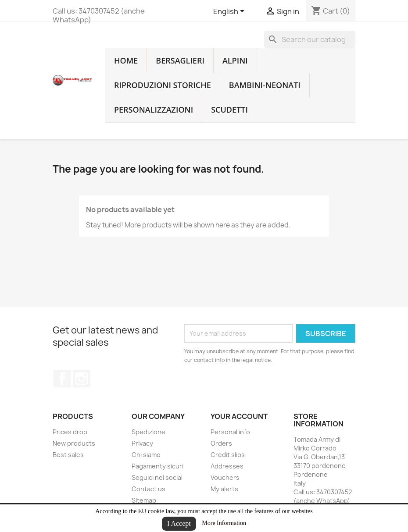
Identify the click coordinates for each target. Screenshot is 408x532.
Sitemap (144, 500)
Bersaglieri (180, 60)
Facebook (62, 379)
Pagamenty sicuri (157, 466)
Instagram (82, 379)
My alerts (224, 489)
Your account (239, 416)
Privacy (142, 443)
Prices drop (70, 432)
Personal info (230, 432)
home (126, 60)
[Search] (310, 39)
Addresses (227, 466)
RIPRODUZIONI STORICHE (163, 85)
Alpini (235, 60)
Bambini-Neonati (265, 85)
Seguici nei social (157, 477)
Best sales (68, 455)
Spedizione (149, 432)
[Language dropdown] (230, 12)
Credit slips (228, 455)
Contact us (149, 489)
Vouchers (225, 477)
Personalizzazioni (154, 110)
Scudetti (229, 110)
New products (74, 443)
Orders (221, 443)
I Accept (179, 523)
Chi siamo (146, 455)
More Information (224, 523)
